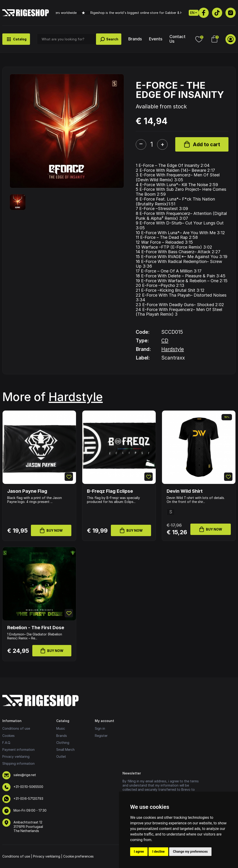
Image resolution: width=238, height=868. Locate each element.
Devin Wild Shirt (185, 491)
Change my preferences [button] (190, 852)
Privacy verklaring (16, 756)
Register (101, 736)
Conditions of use (16, 728)
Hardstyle (173, 349)
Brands (135, 39)
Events (156, 39)
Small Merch (65, 750)
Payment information (18, 750)
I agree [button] (139, 852)
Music (61, 728)
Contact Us (177, 39)
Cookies (8, 736)
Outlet (61, 756)
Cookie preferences (78, 856)
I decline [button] (158, 852)
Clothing (63, 743)
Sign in (100, 728)
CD (165, 341)
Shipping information (18, 763)
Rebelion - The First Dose (36, 628)
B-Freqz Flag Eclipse (110, 491)
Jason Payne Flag (27, 491)
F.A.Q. (7, 743)
